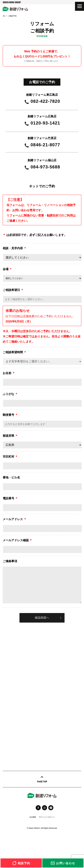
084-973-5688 (45, 167)
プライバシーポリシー (47, 817)
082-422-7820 (45, 101)
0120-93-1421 (45, 123)
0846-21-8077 (45, 145)
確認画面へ (42, 618)
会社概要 (33, 817)
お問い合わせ (63, 863)
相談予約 (21, 863)
